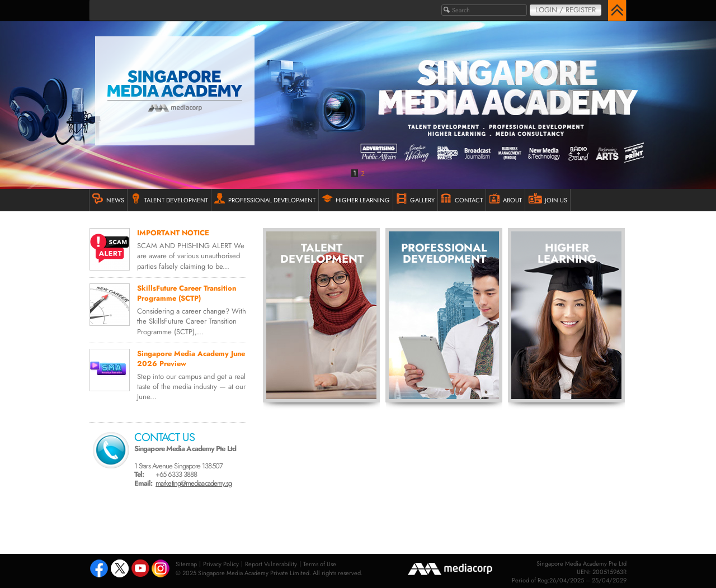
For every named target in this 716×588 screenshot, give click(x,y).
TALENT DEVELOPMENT (169, 199)
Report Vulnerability (271, 564)
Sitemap (186, 564)
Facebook (99, 570)
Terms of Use (320, 564)
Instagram (161, 569)
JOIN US (548, 199)
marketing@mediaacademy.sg (194, 483)
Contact (462, 199)
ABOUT (505, 199)
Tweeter (120, 570)
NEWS (108, 199)
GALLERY (415, 199)
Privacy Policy (221, 564)
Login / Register (566, 10)
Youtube (140, 570)
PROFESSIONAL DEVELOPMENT (265, 199)
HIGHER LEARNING (356, 199)
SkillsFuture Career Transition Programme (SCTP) (187, 293)
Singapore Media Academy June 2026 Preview (191, 359)
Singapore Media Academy (175, 91)
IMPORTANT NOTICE (173, 233)
